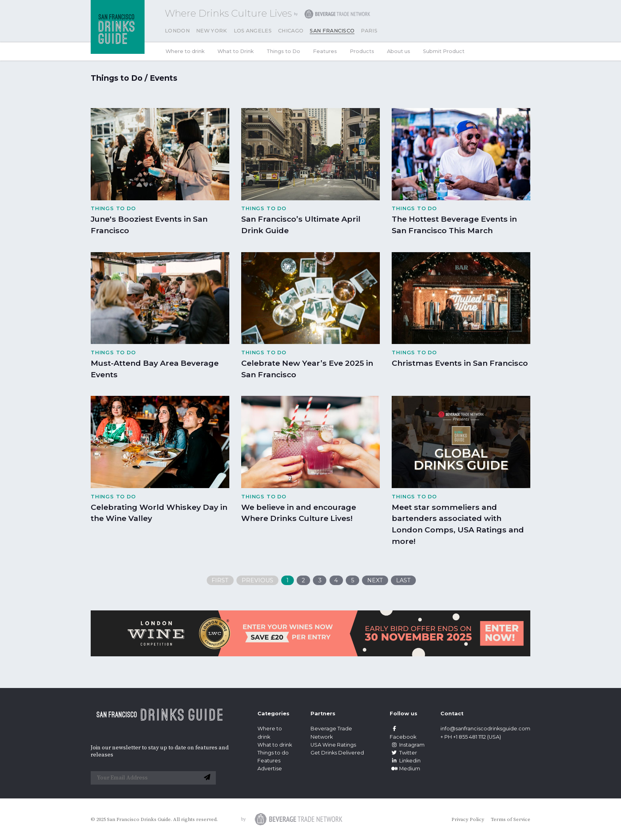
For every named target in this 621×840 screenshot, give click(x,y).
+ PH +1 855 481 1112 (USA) (471, 737)
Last (403, 580)
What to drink (275, 745)
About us (399, 51)
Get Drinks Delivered (338, 753)
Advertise (270, 769)
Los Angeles (253, 31)
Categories (273, 714)
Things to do (273, 753)
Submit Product (444, 51)
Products (362, 51)
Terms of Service (511, 819)
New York (212, 31)
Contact (452, 714)
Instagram (407, 745)
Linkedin (405, 761)
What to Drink (236, 51)
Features (325, 51)
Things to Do (283, 51)
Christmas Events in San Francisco (460, 363)
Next (375, 580)
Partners (323, 714)
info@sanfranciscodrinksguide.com (485, 729)
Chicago (291, 31)
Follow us (404, 714)
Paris (369, 31)
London (177, 31)
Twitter (403, 753)
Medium (405, 769)
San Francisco (332, 31)
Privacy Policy (468, 819)
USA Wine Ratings (333, 745)
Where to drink (185, 51)
